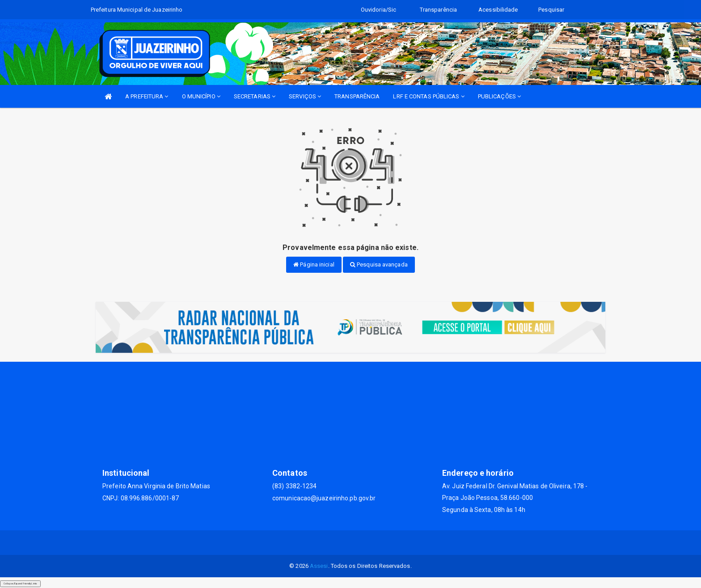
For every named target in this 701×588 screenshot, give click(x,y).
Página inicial (314, 264)
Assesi (319, 566)
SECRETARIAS (255, 96)
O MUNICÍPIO (201, 96)
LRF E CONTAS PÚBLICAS (429, 96)
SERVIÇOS (305, 96)
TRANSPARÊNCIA (357, 96)
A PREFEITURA (147, 96)
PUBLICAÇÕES (499, 96)
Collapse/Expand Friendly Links (20, 584)
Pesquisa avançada (379, 264)
